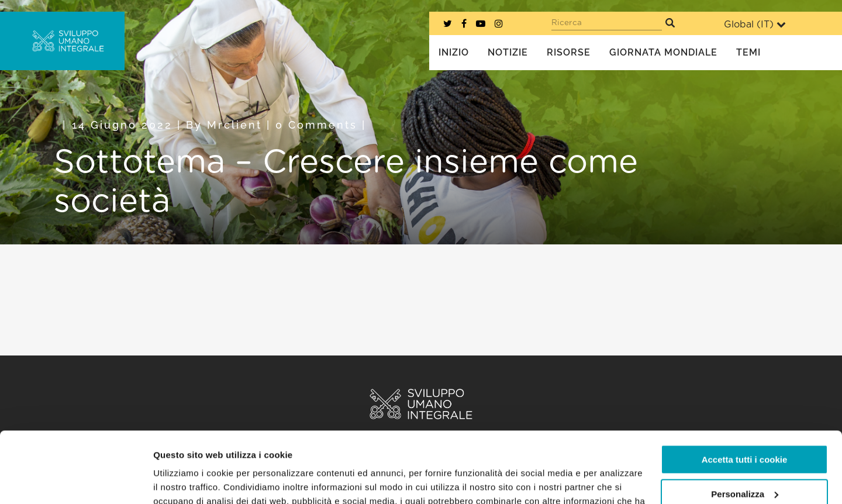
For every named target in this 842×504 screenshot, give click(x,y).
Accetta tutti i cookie (745, 393)
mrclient (234, 125)
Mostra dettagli (185, 481)
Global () (755, 24)
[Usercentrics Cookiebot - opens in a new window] (76, 481)
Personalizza (745, 427)
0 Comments (316, 125)
